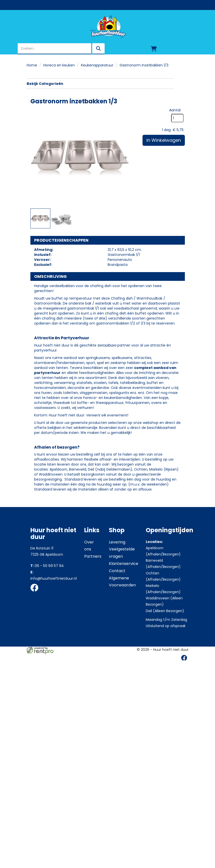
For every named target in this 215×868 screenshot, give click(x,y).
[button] (35, 158)
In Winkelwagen (163, 263)
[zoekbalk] (54, 49)
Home (32, 65)
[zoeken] (98, 49)
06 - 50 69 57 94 (47, 604)
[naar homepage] (107, 27)
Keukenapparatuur (97, 65)
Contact (117, 609)
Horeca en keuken (59, 65)
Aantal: (175, 233)
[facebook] (36, 631)
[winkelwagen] (154, 49)
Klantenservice (124, 602)
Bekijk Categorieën (100, 84)
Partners (93, 595)
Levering (117, 580)
